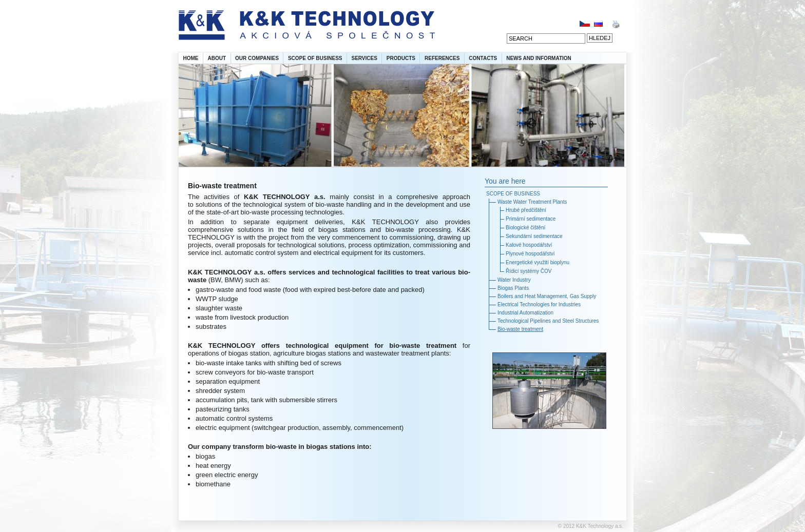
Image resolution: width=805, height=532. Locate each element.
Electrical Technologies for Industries (539, 304)
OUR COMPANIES (257, 58)
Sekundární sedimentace (534, 236)
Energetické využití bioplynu (538, 262)
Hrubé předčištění (526, 210)
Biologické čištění (525, 228)
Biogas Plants (513, 288)
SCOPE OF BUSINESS (315, 58)
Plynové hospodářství (530, 254)
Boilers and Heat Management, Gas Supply (547, 296)
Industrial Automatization (525, 313)
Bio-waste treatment (520, 329)
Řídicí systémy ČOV (529, 271)
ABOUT (217, 58)
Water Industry (514, 280)
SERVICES (364, 58)
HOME (191, 58)
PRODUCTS (401, 58)
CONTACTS (483, 58)
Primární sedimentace (531, 219)
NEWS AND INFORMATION (539, 58)
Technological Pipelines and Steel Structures (548, 321)
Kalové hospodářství (529, 245)
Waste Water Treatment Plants (532, 202)
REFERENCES (442, 58)
